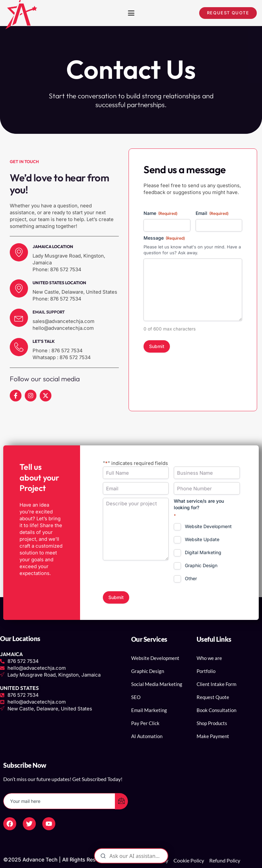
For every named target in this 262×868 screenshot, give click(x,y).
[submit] (121, 801)
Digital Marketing (203, 552)
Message (164, 238)
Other (191, 578)
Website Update (202, 539)
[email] (59, 801)
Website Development (208, 526)
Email (212, 213)
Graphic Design (201, 565)
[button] (131, 13)
